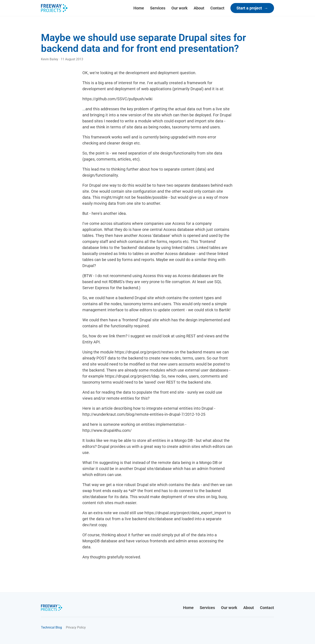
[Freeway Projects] (54, 8)
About (199, 8)
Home (139, 8)
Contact (217, 8)
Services (158, 8)
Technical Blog (51, 627)
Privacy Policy (76, 627)
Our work (179, 8)
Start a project (252, 8)
